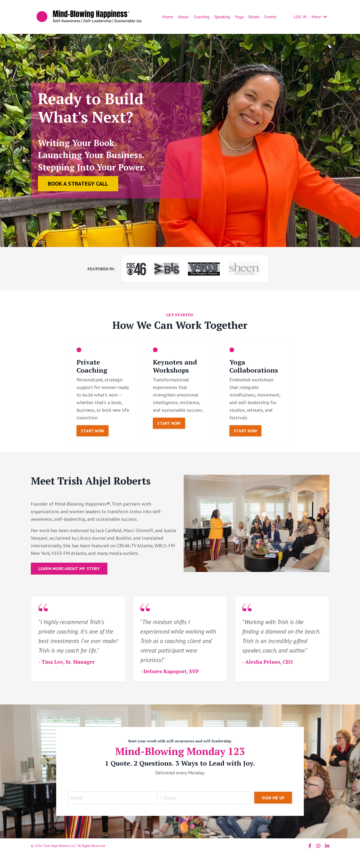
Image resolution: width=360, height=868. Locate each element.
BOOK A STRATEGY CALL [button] (78, 184)
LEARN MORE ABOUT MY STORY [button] (69, 569)
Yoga (239, 17)
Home (168, 17)
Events (270, 17)
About (183, 17)
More (319, 17)
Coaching (201, 17)
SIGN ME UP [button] (273, 798)
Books (254, 17)
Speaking (222, 17)
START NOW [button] (93, 431)
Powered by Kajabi (316, 856)
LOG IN (300, 17)
